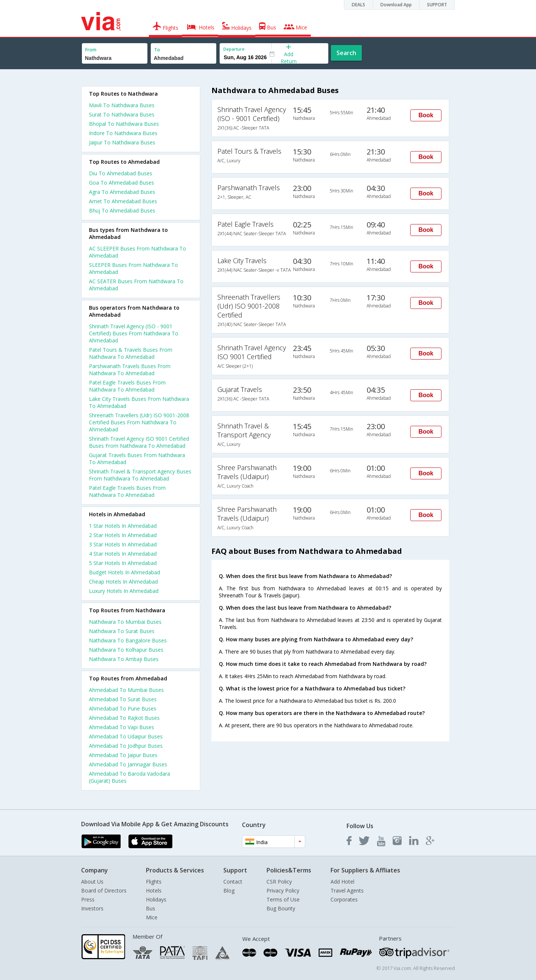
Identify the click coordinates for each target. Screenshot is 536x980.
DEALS (358, 5)
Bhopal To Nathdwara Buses (124, 124)
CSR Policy (279, 882)
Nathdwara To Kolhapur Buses (126, 650)
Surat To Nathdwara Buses (122, 114)
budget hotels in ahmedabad (125, 572)
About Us (92, 882)
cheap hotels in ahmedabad (123, 582)
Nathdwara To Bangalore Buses (128, 640)
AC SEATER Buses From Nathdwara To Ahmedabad (136, 285)
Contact (233, 882)
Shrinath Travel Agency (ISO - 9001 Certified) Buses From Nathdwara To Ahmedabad (134, 333)
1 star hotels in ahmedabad (123, 526)
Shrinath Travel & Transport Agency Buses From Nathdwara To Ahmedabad (140, 475)
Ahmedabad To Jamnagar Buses (128, 764)
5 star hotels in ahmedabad (123, 563)
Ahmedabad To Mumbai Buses (126, 690)
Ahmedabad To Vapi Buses (122, 727)
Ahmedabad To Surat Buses (123, 699)
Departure (234, 49)
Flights (154, 882)
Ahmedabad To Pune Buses (123, 708)
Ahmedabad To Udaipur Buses (126, 736)
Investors (92, 908)
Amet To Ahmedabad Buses (123, 201)
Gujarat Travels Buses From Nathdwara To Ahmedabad (137, 459)
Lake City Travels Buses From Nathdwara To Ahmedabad (139, 402)
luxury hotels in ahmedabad (124, 591)
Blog (229, 890)
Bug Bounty (281, 908)
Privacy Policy (283, 890)
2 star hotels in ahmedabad (123, 535)
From (91, 50)
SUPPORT (437, 5)
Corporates (344, 899)
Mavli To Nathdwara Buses (122, 105)
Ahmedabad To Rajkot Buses (124, 718)
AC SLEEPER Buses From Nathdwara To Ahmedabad (138, 252)
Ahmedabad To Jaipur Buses (123, 755)
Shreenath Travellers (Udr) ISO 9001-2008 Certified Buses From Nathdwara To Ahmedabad (139, 422)
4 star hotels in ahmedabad (123, 554)
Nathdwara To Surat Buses (122, 631)
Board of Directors (104, 890)
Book (426, 115)
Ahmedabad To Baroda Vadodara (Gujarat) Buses (130, 777)
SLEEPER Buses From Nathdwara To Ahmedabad (133, 268)
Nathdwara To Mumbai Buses (125, 622)
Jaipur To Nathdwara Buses (122, 142)
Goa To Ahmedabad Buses (122, 183)
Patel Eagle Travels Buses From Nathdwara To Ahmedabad (127, 386)
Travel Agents (347, 890)
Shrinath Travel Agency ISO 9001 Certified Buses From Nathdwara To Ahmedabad (139, 442)
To (157, 50)
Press (88, 899)
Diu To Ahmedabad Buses (121, 173)
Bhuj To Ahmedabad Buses (122, 210)
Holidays (156, 899)
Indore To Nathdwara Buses (123, 133)
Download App (396, 5)
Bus (151, 908)
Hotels (154, 890)
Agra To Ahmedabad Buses (122, 192)
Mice (152, 917)
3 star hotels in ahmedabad (123, 544)
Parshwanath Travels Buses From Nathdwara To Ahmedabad (130, 370)
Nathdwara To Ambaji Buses (124, 659)
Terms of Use (283, 899)
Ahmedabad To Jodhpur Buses (126, 746)
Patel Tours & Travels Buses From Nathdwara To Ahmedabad (131, 353)
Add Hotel (342, 882)
